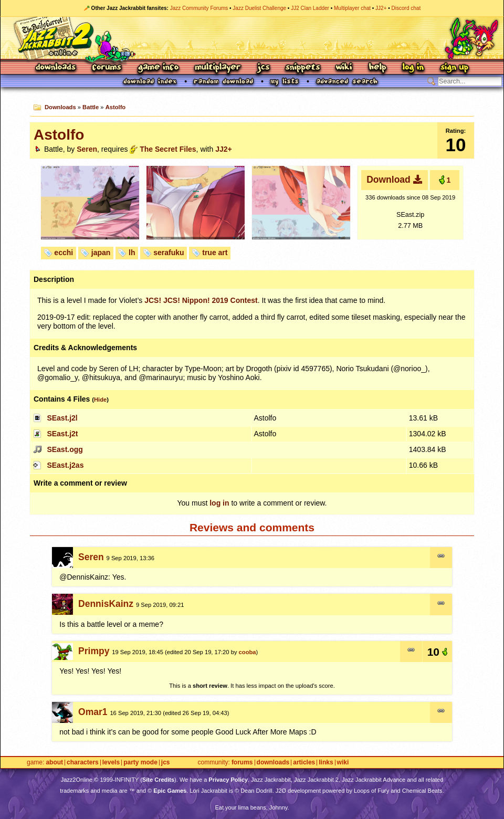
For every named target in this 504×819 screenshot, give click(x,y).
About (54, 763)
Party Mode (140, 763)
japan (101, 253)
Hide (100, 400)
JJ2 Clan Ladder (310, 8)
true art (215, 253)
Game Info (158, 68)
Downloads (56, 68)
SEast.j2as (65, 465)
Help (377, 68)
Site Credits (158, 780)
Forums (107, 68)
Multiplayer (218, 68)
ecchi (64, 253)
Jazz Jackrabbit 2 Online (252, 38)
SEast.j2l (62, 418)
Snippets (303, 68)
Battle (91, 107)
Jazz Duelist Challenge (259, 8)
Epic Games (170, 791)
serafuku (169, 253)
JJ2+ (381, 8)
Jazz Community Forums (199, 8)
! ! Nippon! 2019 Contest (201, 300)
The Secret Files (168, 149)
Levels (111, 763)
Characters (83, 763)
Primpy (94, 651)
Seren (87, 149)
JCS (263, 68)
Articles (304, 763)
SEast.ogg (65, 449)
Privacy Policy (228, 780)
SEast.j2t (62, 434)
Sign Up (454, 68)
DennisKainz (106, 604)
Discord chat (406, 8)
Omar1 (93, 712)
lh (132, 253)
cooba (248, 652)
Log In (413, 68)
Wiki (344, 68)
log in (219, 503)
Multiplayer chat (352, 8)
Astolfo (116, 107)
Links (326, 763)
